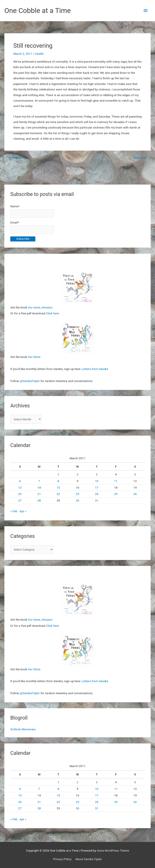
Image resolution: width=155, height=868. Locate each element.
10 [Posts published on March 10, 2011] (97, 481)
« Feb (14, 511)
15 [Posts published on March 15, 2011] (58, 488)
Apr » (23, 511)
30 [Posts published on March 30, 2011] (77, 500)
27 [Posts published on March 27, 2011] (20, 500)
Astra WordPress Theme (113, 850)
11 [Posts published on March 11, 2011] (116, 481)
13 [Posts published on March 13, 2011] (20, 488)
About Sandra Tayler (89, 859)
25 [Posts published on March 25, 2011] (116, 494)
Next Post (142, 158)
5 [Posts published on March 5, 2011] (135, 474)
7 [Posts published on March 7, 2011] (39, 481)
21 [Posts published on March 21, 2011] (39, 494)
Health (39, 54)
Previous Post (16, 158)
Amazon (47, 307)
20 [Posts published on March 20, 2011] (20, 494)
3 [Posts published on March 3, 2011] (97, 474)
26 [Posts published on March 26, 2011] (135, 494)
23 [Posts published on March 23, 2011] (77, 494)
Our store (34, 307)
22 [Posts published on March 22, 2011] (58, 494)
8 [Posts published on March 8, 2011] (58, 481)
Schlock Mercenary (23, 729)
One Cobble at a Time (38, 11)
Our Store (34, 357)
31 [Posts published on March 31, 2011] (97, 500)
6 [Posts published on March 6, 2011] (20, 481)
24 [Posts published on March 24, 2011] (97, 494)
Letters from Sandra (95, 369)
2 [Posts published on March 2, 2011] (77, 474)
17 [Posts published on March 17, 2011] (97, 488)
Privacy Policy (62, 859)
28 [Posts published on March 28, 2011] (39, 500)
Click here (52, 313)
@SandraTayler (30, 381)
